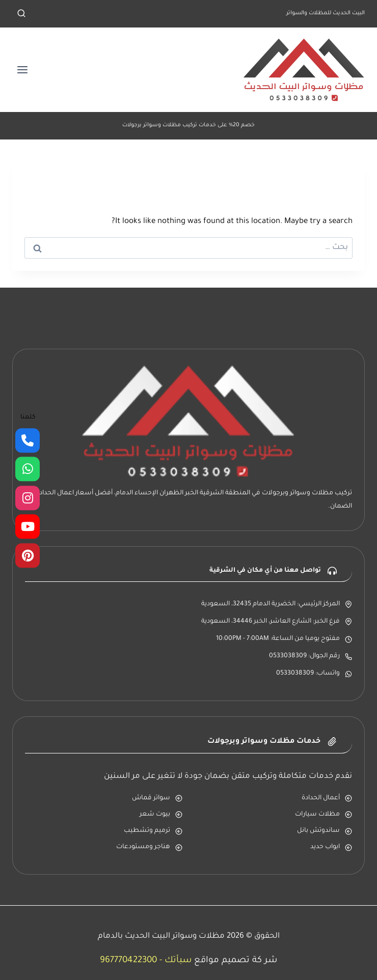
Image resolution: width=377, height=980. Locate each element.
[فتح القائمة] (23, 69)
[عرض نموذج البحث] (21, 14)
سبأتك (178, 961)
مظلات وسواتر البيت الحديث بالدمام (161, 936)
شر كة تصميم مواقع (236, 961)
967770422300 (128, 961)
